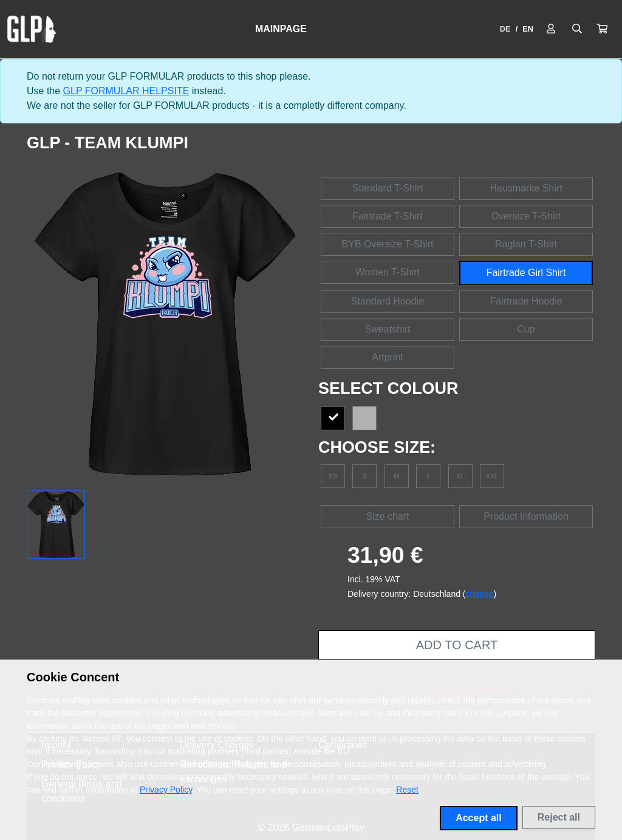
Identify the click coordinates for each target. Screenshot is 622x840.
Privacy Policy (166, 790)
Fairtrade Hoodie (526, 301)
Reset (407, 790)
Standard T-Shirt (388, 188)
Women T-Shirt (388, 272)
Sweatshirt (388, 329)
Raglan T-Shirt (526, 244)
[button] (602, 29)
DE (505, 29)
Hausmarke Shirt (526, 188)
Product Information (526, 516)
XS (333, 476)
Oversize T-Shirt (526, 216)
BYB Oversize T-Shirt (388, 244)
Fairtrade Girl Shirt (526, 273)
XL (460, 476)
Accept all (479, 818)
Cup (526, 329)
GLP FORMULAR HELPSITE (126, 91)
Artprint (388, 357)
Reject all (559, 817)
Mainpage (281, 29)
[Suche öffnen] (577, 29)
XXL (492, 476)
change (480, 594)
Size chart (387, 516)
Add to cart (457, 645)
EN (528, 29)
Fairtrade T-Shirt (387, 216)
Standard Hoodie (388, 301)
